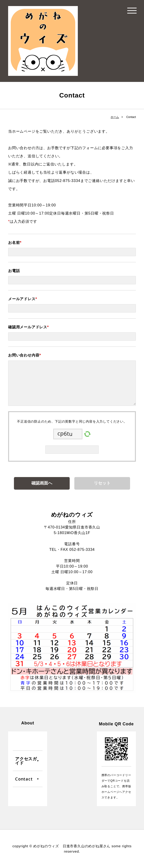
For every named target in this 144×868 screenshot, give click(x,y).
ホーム (115, 117)
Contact (24, 779)
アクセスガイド (26, 761)
